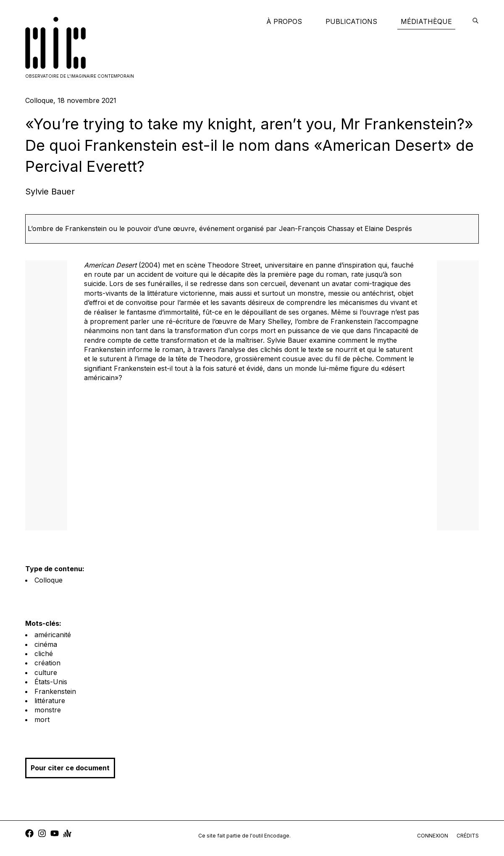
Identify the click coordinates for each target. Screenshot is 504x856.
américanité (53, 635)
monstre (48, 710)
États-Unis (51, 682)
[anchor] (67, 834)
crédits (468, 836)
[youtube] (55, 834)
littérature (50, 701)
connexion (433, 836)
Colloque (49, 580)
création (47, 663)
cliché (44, 654)
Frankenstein (55, 691)
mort (42, 719)
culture (46, 672)
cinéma (46, 644)
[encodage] (475, 21)
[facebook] (29, 834)
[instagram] (42, 834)
